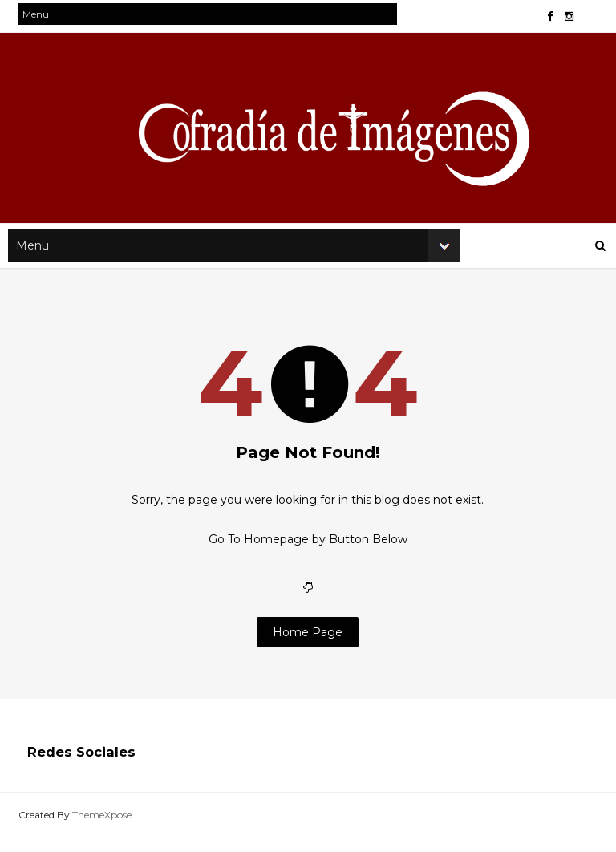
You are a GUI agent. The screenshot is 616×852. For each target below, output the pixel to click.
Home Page (308, 651)
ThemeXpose (111, 832)
